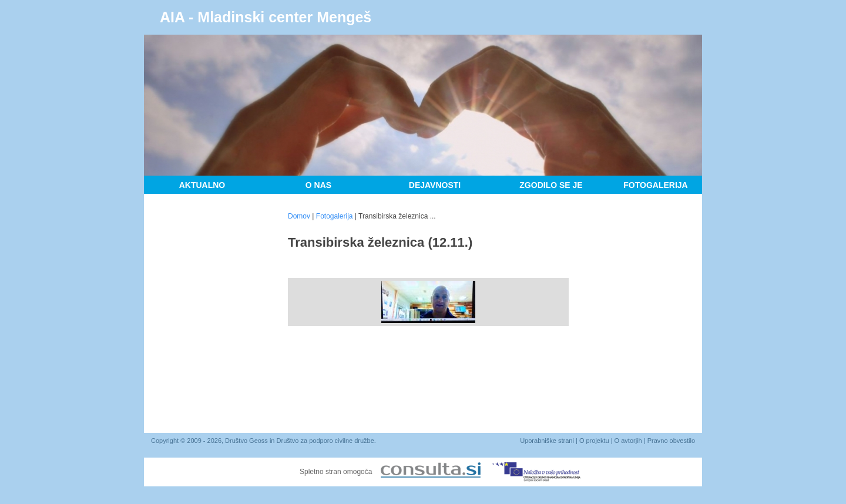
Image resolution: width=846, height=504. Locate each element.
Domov (299, 216)
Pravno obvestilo (671, 441)
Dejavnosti (435, 185)
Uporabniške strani (547, 441)
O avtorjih (628, 441)
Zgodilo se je (551, 185)
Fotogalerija (655, 185)
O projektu (594, 441)
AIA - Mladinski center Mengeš (266, 17)
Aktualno (202, 185)
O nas (318, 185)
